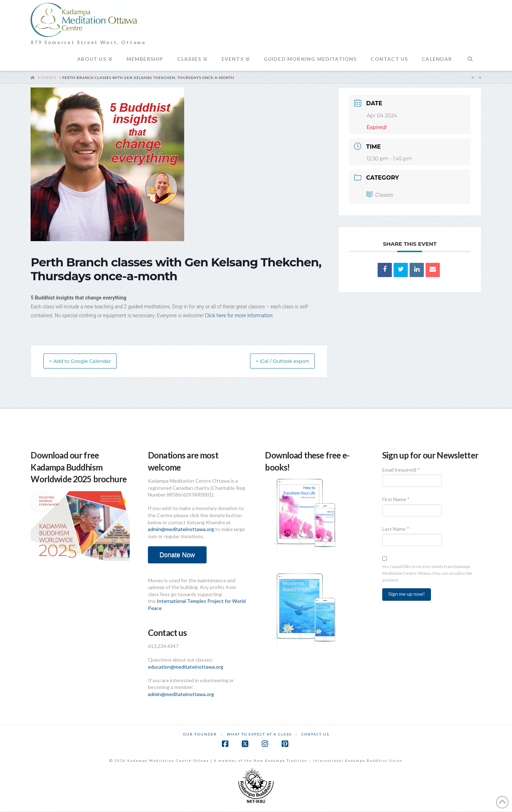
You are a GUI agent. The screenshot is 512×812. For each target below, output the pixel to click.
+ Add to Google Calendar (88, 362)
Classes (380, 195)
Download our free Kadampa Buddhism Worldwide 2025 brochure (79, 468)
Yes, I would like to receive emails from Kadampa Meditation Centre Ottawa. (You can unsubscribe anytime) (427, 574)
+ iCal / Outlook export (275, 362)
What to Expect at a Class (259, 735)
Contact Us (315, 735)
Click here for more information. (240, 315)
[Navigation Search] (470, 62)
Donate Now (177, 556)
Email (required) (401, 470)
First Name (396, 500)
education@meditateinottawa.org (186, 667)
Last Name (396, 529)
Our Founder (200, 735)
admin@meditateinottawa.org (181, 530)
